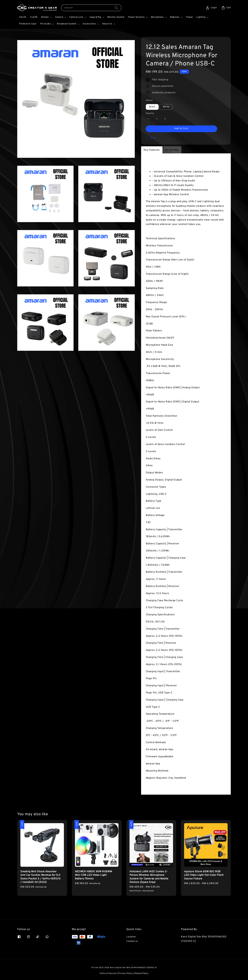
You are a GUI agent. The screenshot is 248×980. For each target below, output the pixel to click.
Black (152, 107)
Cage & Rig (95, 17)
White (166, 107)
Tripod (189, 17)
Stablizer (175, 17)
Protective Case (28, 24)
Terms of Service (108, 974)
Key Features (152, 150)
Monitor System (116, 17)
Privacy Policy (126, 974)
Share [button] (151, 138)
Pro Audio (45, 24)
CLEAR (34, 17)
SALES (23, 17)
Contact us (132, 941)
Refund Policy (142, 974)
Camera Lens (76, 17)
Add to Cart (181, 129)
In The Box (172, 150)
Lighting (201, 17)
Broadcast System (67, 24)
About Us (107, 24)
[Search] (116, 8)
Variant (149, 100)
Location (131, 937)
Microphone (157, 17)
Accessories (89, 24)
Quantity (150, 113)
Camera (59, 17)
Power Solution (136, 17)
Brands (45, 17)
